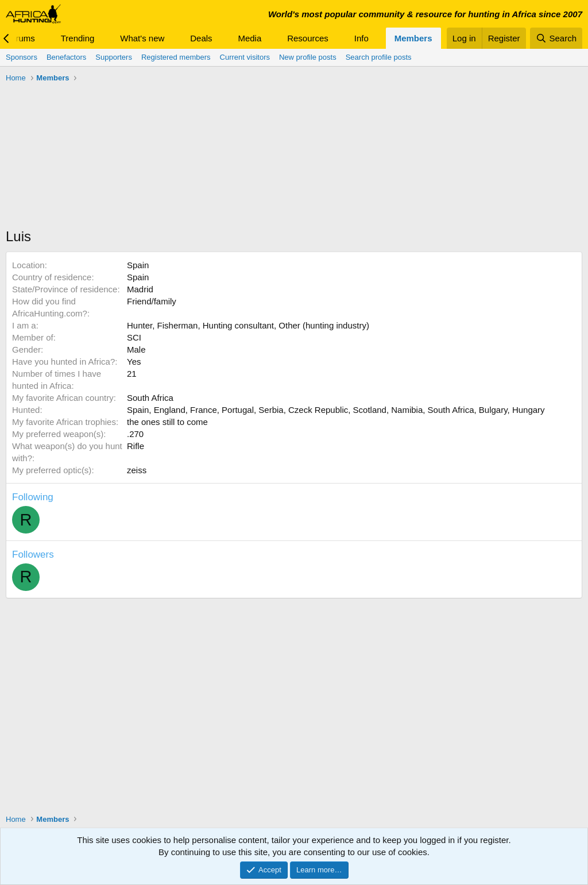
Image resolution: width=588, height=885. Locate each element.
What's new (142, 38)
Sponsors (22, 57)
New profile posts (308, 57)
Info (361, 38)
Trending (78, 38)
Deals (201, 38)
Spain (138, 265)
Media (249, 38)
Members (413, 38)
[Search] (556, 38)
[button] (44, 38)
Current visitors (245, 57)
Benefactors (66, 57)
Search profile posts (379, 57)
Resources (308, 38)
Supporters (114, 57)
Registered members (176, 57)
